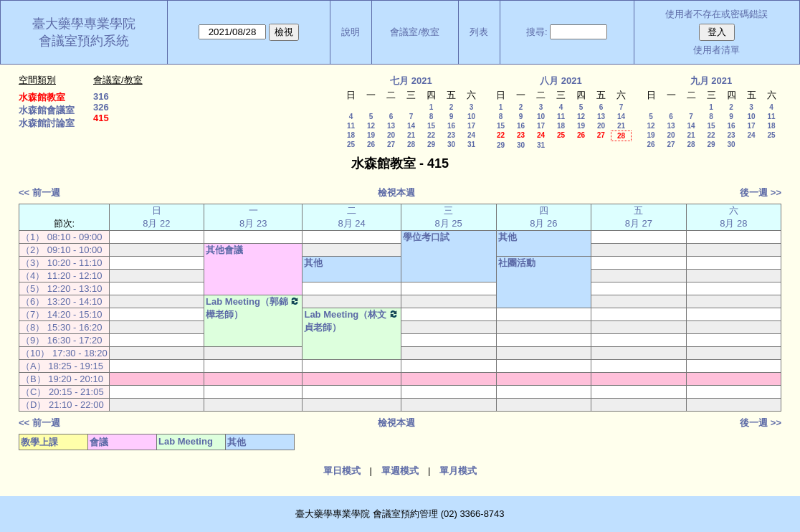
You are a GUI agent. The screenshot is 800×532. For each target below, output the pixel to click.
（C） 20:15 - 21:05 (62, 392)
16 (451, 126)
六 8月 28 (733, 217)
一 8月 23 (253, 217)
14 (411, 126)
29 (431, 144)
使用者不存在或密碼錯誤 (716, 14)
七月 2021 (411, 81)
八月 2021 (561, 81)
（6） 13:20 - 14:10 (61, 301)
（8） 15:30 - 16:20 (61, 327)
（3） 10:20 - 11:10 (61, 263)
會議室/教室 (415, 32)
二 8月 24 (351, 217)
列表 (479, 32)
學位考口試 (426, 237)
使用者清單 (716, 50)
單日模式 (342, 471)
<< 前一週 (39, 193)
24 (471, 135)
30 (451, 144)
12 (371, 126)
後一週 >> (761, 193)
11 (351, 126)
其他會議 (224, 250)
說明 (351, 32)
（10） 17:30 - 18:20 (64, 353)
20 (391, 135)
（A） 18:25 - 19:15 (62, 366)
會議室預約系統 (84, 41)
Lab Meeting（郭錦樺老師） (253, 308)
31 (471, 144)
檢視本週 (396, 193)
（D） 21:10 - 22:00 (62, 405)
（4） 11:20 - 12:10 (61, 276)
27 (391, 144)
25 (351, 144)
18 (351, 135)
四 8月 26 (543, 217)
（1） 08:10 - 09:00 (61, 237)
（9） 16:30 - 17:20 (61, 340)
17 (471, 126)
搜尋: (537, 32)
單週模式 (400, 471)
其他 (508, 237)
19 (371, 135)
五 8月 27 (639, 217)
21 (411, 135)
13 (391, 126)
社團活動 (517, 263)
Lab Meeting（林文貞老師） (351, 320)
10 (471, 117)
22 (431, 135)
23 (451, 135)
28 (411, 144)
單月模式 (458, 471)
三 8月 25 (449, 217)
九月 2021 (711, 81)
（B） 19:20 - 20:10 (62, 379)
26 (371, 144)
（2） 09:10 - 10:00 (61, 250)
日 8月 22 (156, 217)
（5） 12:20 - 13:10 (61, 289)
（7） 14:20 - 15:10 (61, 314)
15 (431, 126)
